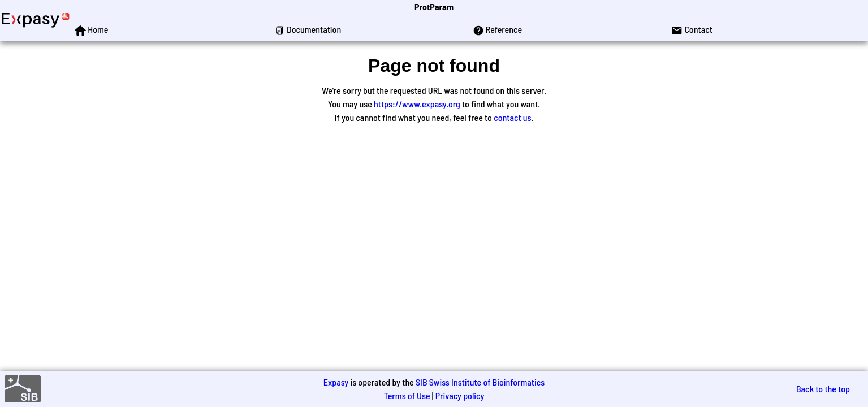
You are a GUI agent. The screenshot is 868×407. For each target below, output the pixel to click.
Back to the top (823, 389)
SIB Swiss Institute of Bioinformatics (480, 382)
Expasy (336, 382)
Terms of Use (407, 395)
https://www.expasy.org (417, 104)
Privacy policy (460, 395)
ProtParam (434, 7)
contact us (512, 117)
